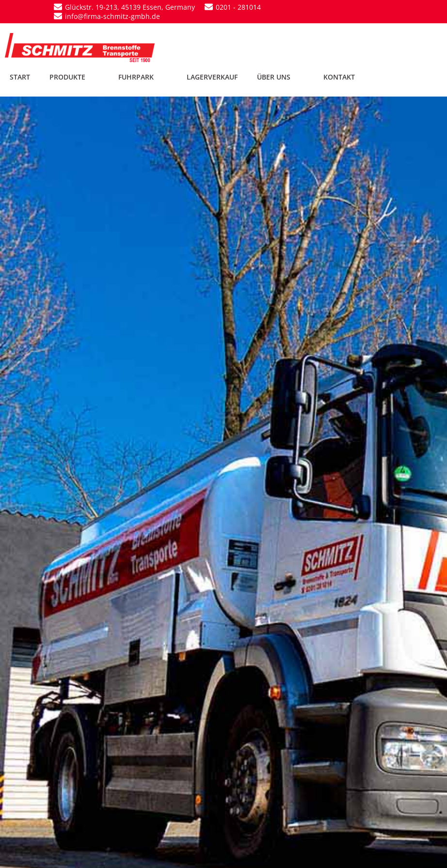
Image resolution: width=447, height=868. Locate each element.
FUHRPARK (143, 77)
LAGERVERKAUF (212, 77)
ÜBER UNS (280, 77)
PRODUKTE (74, 77)
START (20, 77)
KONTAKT (339, 77)
